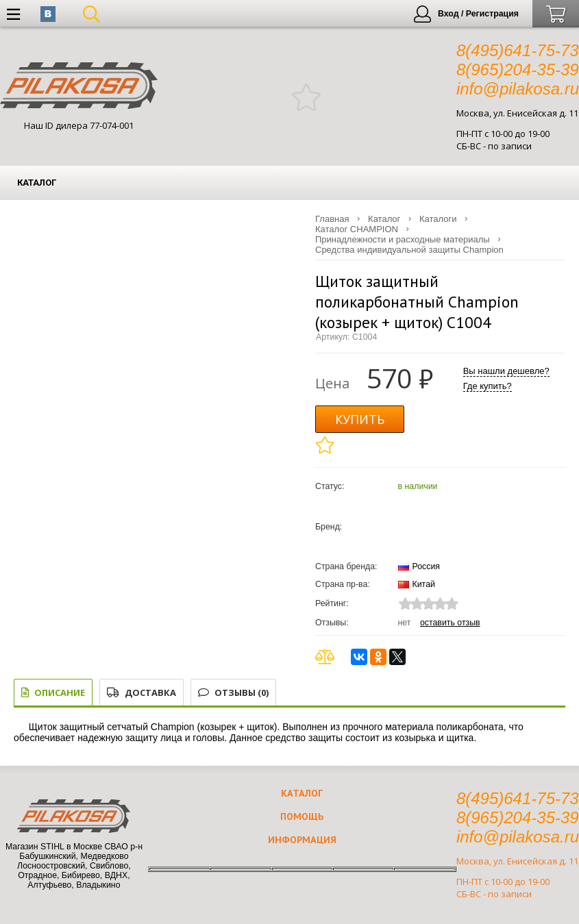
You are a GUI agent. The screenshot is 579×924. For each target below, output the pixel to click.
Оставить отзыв (450, 623)
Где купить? (488, 386)
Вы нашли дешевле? (506, 371)
